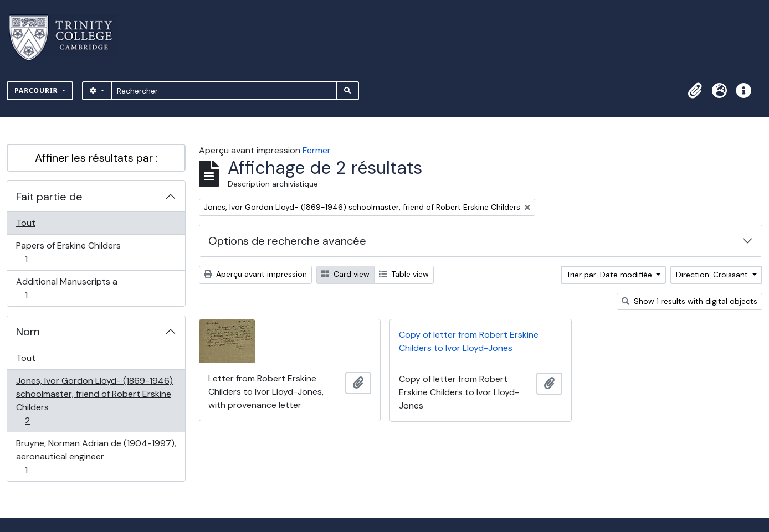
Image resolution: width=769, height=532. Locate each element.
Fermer (317, 150)
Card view (345, 274)
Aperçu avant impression (255, 274)
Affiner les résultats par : (96, 158)
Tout (26, 223)
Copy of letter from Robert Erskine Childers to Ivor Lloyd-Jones (469, 341)
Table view (404, 274)
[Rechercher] (224, 91)
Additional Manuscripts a (66, 288)
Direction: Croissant (713, 275)
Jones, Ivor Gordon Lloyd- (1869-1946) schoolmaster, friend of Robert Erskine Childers (94, 401)
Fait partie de (49, 197)
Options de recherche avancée (287, 241)
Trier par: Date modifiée (610, 275)
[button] (695, 91)
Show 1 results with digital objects (689, 301)
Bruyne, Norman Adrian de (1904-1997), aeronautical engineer (96, 456)
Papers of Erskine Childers (68, 252)
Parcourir (37, 91)
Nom (28, 332)
